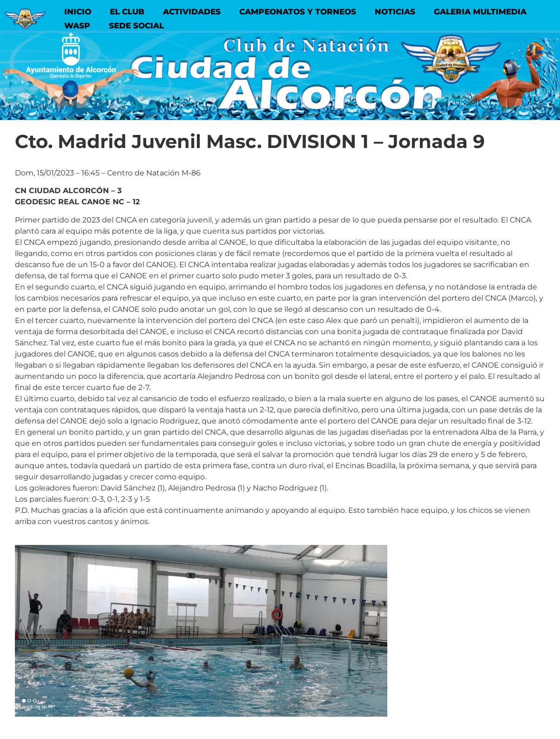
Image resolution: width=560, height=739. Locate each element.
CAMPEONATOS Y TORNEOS (298, 12)
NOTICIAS (395, 12)
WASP (77, 26)
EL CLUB (127, 12)
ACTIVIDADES (192, 12)
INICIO (78, 12)
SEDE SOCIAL (136, 26)
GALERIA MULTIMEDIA (480, 12)
